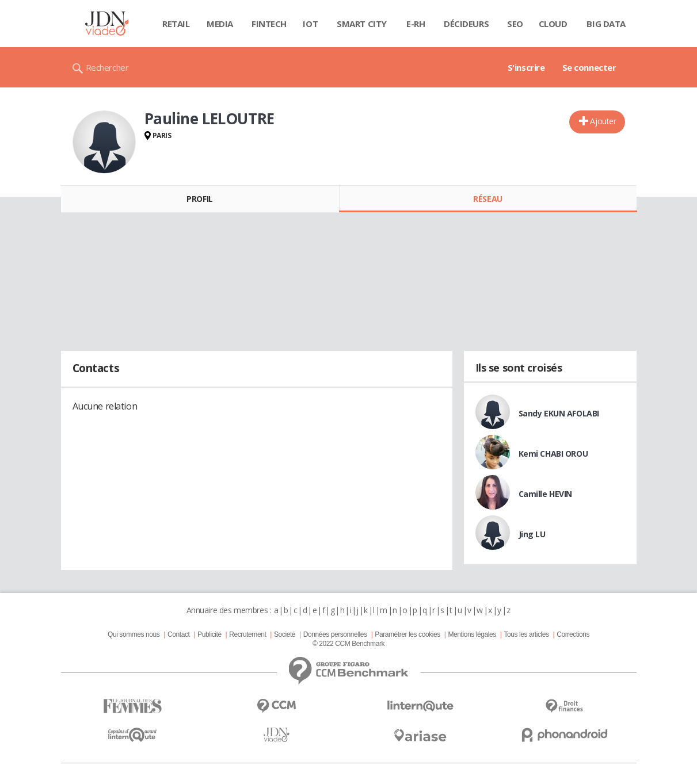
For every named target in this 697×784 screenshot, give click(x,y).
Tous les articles (526, 634)
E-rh (416, 24)
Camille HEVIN (546, 494)
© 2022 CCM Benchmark (348, 644)
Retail (176, 24)
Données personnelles (335, 634)
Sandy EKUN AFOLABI (559, 413)
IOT (310, 24)
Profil (199, 199)
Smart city (362, 24)
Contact (178, 634)
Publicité (210, 634)
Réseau (487, 199)
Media (220, 24)
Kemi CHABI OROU (553, 454)
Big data (606, 24)
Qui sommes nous (134, 634)
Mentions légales (472, 634)
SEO (515, 24)
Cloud (553, 24)
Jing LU (532, 534)
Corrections (573, 634)
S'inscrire (526, 67)
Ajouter (603, 121)
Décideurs (466, 24)
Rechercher (107, 67)
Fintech (269, 24)
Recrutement (247, 634)
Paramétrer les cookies (407, 634)
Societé (285, 634)
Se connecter (589, 67)
